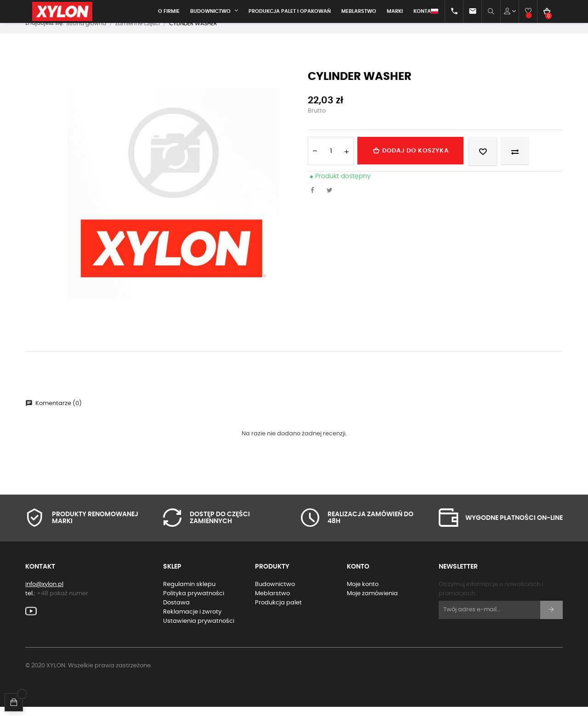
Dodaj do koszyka (415, 159)
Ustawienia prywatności (199, 630)
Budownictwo (275, 593)
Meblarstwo (272, 602)
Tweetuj (332, 200)
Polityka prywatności (194, 602)
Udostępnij (315, 200)
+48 (62, 602)
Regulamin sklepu (189, 593)
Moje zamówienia (372, 602)
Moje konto (363, 593)
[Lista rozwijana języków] (427, 11)
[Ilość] (331, 160)
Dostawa (176, 612)
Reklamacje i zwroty (192, 621)
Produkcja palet (278, 612)
